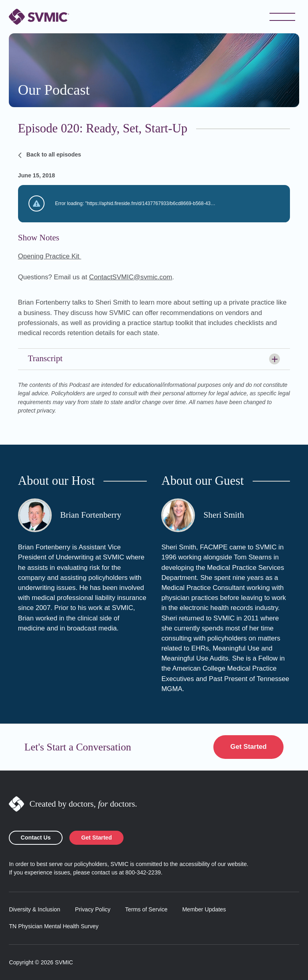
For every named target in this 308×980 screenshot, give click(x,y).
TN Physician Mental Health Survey (54, 926)
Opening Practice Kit (50, 256)
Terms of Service (146, 909)
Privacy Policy (93, 909)
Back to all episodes (50, 155)
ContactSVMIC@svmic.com (131, 277)
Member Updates (204, 909)
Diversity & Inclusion (34, 909)
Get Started (248, 747)
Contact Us (36, 838)
